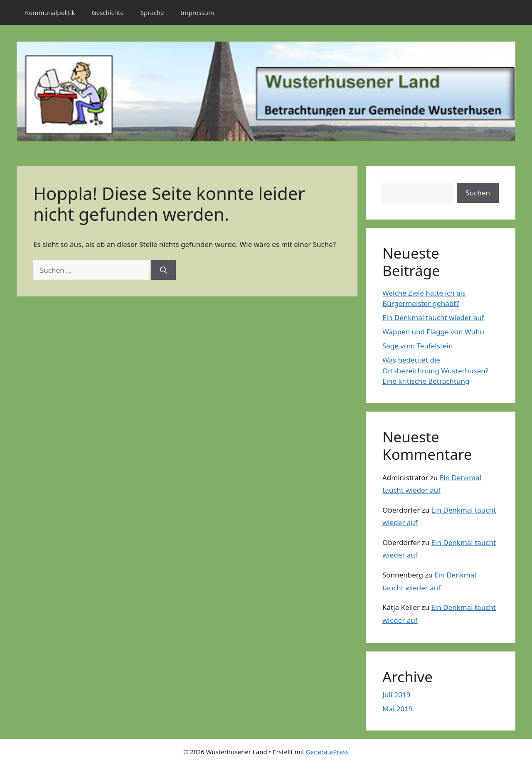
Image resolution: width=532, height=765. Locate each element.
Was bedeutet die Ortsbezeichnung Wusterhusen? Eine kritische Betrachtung (435, 370)
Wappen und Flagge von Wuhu (433, 332)
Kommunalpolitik (50, 12)
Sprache (152, 12)
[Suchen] (164, 270)
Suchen (478, 193)
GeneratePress (327, 752)
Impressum (197, 12)
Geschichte (108, 12)
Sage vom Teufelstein (418, 346)
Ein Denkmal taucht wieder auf (433, 317)
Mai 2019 (398, 709)
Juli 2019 (396, 695)
